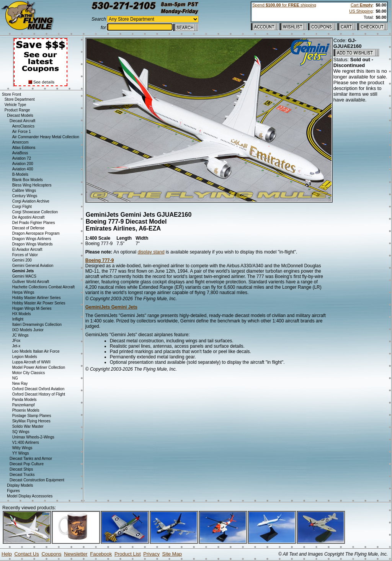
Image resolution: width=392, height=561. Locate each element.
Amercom (20, 142)
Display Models (20, 485)
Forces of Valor (25, 255)
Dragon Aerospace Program (36, 233)
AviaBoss (20, 153)
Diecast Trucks (22, 475)
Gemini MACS (24, 276)
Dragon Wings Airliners (32, 239)
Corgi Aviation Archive (31, 201)
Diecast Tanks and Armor (31, 459)
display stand (151, 252)
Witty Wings (22, 448)
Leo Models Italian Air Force (36, 351)
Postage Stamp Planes (32, 416)
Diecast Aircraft (22, 121)
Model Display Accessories (30, 496)
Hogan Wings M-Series (32, 308)
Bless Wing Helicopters (32, 185)
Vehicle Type (16, 105)
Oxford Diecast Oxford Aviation (38, 389)
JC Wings (20, 335)
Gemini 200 (22, 260)
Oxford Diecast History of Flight (39, 394)
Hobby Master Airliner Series (37, 298)
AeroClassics (23, 126)
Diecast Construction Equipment (37, 480)
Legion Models (25, 357)
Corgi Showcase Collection (35, 212)
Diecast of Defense (29, 228)
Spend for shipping (284, 5)
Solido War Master (28, 426)
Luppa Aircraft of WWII (31, 362)
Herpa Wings (23, 292)
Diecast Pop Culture (27, 464)
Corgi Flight (22, 207)
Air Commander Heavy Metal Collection (46, 137)
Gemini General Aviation (33, 266)
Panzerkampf (24, 405)
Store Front (11, 94)
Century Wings (25, 196)
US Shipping (361, 11)
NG (15, 378)
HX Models (22, 314)
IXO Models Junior (28, 330)
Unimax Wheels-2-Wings (33, 437)
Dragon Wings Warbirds (33, 244)
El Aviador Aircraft (27, 249)
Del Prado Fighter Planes (34, 223)
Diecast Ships (21, 469)
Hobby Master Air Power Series (39, 303)
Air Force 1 (22, 132)
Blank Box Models (28, 180)
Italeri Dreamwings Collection (37, 325)
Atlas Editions (24, 148)
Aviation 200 (23, 164)
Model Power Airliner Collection (39, 367)
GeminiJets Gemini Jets (111, 307)
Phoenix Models (26, 410)
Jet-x (16, 346)
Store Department (20, 99)
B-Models (20, 174)
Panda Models (24, 400)
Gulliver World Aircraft (31, 282)
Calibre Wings (24, 191)
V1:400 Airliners (26, 442)
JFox (16, 341)
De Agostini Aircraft (28, 217)
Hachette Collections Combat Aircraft (43, 287)
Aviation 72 (22, 158)
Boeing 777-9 (100, 260)
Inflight (18, 319)
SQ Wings (21, 432)
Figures (13, 491)
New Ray (20, 384)
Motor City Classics (29, 373)
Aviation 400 (23, 169)
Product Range (17, 110)
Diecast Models (20, 115)
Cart (362, 5)
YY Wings (21, 453)
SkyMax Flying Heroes (31, 421)
